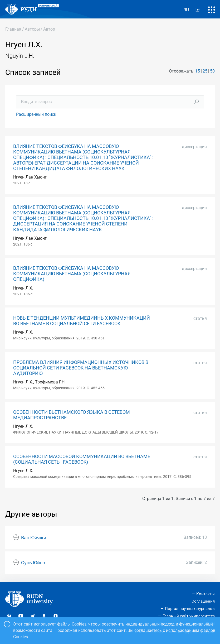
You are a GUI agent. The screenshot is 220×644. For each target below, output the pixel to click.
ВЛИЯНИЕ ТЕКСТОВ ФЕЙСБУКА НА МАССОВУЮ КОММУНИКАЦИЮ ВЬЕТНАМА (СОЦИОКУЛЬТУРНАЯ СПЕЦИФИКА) (72, 274)
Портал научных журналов (190, 609)
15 (198, 71)
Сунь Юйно (33, 563)
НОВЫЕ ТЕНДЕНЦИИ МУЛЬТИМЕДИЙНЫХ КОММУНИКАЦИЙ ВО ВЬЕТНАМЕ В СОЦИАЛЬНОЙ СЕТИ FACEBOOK (82, 321)
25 (205, 71)
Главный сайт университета (189, 616)
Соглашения (203, 601)
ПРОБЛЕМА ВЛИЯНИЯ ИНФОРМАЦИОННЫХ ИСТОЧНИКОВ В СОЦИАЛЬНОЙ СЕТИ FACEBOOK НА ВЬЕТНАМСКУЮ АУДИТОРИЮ (81, 368)
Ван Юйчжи (34, 538)
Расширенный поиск (36, 114)
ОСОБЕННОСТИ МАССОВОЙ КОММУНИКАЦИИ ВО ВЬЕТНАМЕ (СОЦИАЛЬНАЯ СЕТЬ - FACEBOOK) (82, 459)
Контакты (206, 594)
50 (212, 71)
